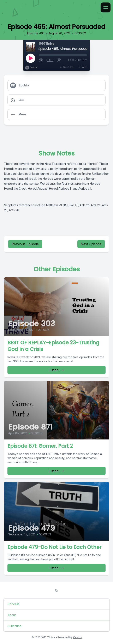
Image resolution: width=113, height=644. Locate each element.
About (12, 615)
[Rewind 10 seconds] (41, 60)
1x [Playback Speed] (50, 60)
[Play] (30, 58)
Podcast (13, 604)
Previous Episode (25, 244)
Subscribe (67, 67)
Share (83, 67)
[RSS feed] (56, 591)
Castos (77, 637)
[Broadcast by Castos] (31, 68)
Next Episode (91, 244)
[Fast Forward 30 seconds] (59, 60)
